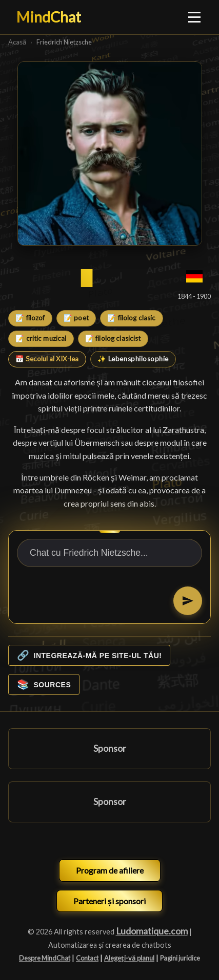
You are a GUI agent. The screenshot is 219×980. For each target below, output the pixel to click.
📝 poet (76, 318)
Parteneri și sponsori (109, 901)
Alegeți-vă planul (129, 958)
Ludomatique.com (152, 931)
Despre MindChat (45, 958)
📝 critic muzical (41, 338)
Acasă (17, 42)
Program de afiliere (110, 870)
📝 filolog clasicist (113, 338)
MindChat (49, 17)
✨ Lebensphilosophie (133, 359)
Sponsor (110, 748)
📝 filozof (30, 318)
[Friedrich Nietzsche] (110, 154)
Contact (87, 958)
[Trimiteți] (188, 601)
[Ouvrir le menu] (195, 17)
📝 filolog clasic (131, 318)
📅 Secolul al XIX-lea (47, 359)
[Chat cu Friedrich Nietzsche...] (109, 553)
